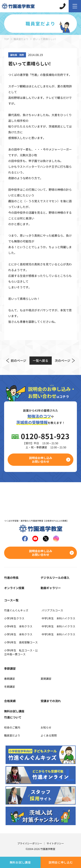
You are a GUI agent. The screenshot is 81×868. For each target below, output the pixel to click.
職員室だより (21, 39)
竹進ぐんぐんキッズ (16, 610)
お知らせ (46, 727)
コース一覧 (11, 600)
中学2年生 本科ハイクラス (58, 626)
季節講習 (10, 668)
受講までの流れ (51, 701)
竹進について (13, 717)
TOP (7, 39)
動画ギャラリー (51, 588)
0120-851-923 (45, 436)
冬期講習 (9, 687)
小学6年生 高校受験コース (21, 642)
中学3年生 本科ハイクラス (58, 634)
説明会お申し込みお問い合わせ (41, 460)
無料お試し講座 (20, 862)
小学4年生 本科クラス (18, 626)
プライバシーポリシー (30, 843)
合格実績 (10, 701)
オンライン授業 (14, 588)
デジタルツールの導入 (55, 578)
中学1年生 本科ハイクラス (58, 618)
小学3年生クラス (14, 618)
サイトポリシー (55, 843)
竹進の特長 (11, 578)
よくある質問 (49, 735)
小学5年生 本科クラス (18, 634)
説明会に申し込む (61, 862)
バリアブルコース (52, 610)
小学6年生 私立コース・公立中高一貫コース (21, 652)
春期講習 (9, 679)
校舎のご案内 (12, 727)
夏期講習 (46, 679)
